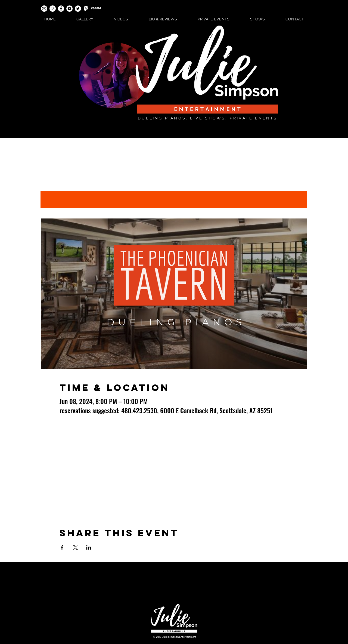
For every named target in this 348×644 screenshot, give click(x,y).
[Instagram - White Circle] (53, 9)
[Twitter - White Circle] (78, 9)
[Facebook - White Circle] (61, 9)
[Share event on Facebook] (62, 547)
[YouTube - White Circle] (69, 9)
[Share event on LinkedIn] (89, 547)
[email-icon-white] (44, 9)
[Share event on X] (75, 547)
